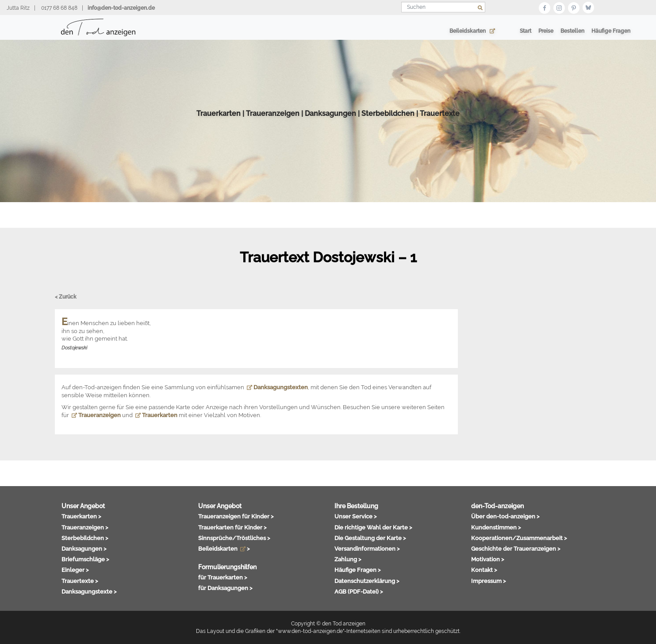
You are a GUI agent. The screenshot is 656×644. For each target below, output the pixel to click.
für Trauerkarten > (223, 577)
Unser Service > (356, 516)
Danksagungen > (84, 548)
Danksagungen (330, 119)
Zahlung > (348, 559)
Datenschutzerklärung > (367, 581)
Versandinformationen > (367, 548)
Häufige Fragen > (358, 570)
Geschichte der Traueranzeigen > (516, 548)
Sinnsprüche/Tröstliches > (234, 538)
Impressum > (489, 581)
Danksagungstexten (277, 387)
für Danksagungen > (225, 588)
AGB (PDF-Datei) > (359, 591)
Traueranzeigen (273, 119)
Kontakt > (484, 570)
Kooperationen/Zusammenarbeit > (519, 538)
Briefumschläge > (85, 559)
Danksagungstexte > (89, 591)
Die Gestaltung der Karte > (370, 538)
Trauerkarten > (81, 516)
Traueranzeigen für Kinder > (236, 516)
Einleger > (75, 570)
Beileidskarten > (224, 548)
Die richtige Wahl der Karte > (373, 527)
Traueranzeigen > (85, 527)
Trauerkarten (219, 119)
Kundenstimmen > (496, 527)
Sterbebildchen (388, 119)
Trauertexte (440, 119)
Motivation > (488, 559)
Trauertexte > (80, 581)
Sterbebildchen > (85, 538)
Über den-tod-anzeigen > (505, 516)
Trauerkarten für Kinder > (232, 527)
